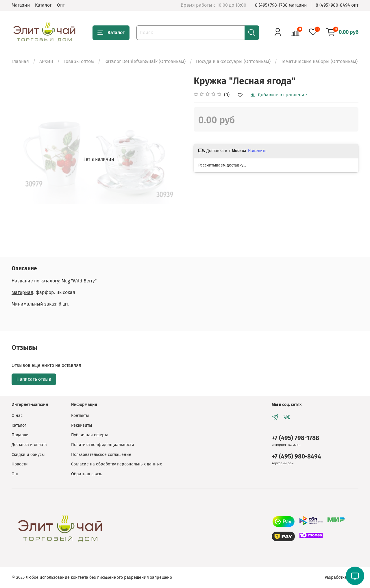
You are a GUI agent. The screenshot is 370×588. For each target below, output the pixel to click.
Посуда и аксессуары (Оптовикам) (233, 61)
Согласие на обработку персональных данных (116, 464)
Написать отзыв (34, 379)
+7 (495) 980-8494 (296, 457)
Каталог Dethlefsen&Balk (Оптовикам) (145, 61)
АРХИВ (46, 61)
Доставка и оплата (29, 445)
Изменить (257, 151)
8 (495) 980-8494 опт (337, 5)
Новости (20, 464)
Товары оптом (79, 61)
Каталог (43, 5)
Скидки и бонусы (28, 455)
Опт (61, 5)
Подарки (20, 435)
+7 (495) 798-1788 (295, 438)
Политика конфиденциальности (103, 445)
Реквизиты (82, 425)
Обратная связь (87, 474)
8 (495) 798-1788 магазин (281, 5)
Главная (20, 61)
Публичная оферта (90, 435)
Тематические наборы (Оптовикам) (319, 61)
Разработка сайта (342, 577)
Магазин (21, 5)
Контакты (80, 416)
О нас (17, 416)
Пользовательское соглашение (101, 455)
